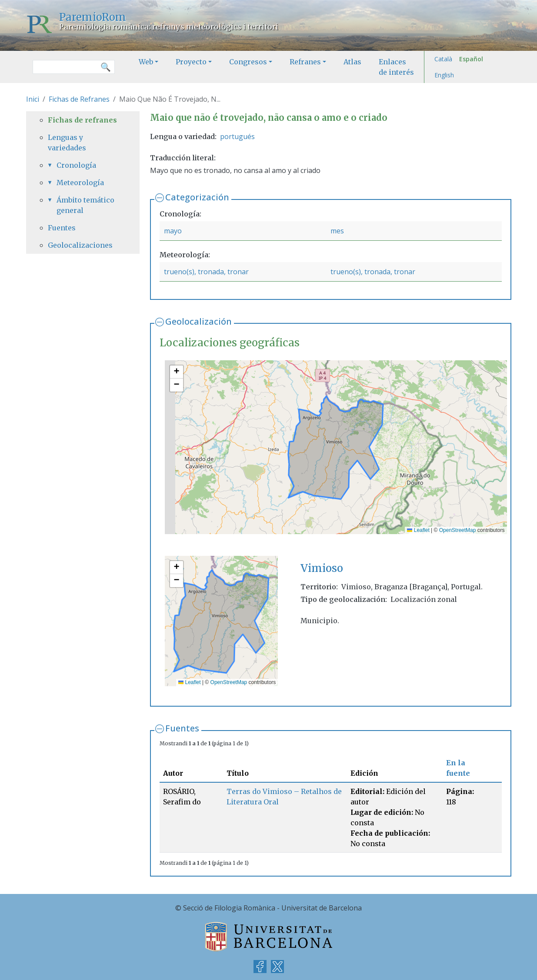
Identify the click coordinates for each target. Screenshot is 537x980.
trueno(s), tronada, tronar (206, 272)
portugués (237, 136)
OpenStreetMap (458, 530)
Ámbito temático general (85, 205)
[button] (177, 372)
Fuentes (182, 728)
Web (146, 62)
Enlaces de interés (396, 67)
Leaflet (418, 530)
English (444, 75)
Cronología (76, 165)
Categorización (197, 197)
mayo (173, 231)
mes (337, 231)
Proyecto (191, 62)
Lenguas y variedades (67, 143)
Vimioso (322, 568)
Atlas (352, 62)
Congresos (248, 62)
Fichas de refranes (82, 120)
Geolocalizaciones (80, 245)
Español (471, 59)
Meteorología (80, 183)
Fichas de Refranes (79, 99)
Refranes (305, 62)
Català (443, 59)
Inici (33, 99)
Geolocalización (198, 321)
